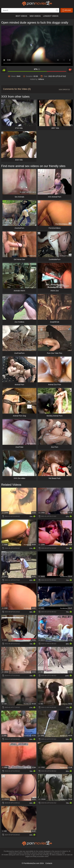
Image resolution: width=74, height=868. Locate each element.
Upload (67, 10)
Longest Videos (51, 16)
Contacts (49, 863)
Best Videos (21, 16)
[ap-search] (30, 10)
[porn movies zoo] (37, 3)
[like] (4, 70)
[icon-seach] (57, 10)
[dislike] (70, 70)
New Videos (35, 16)
